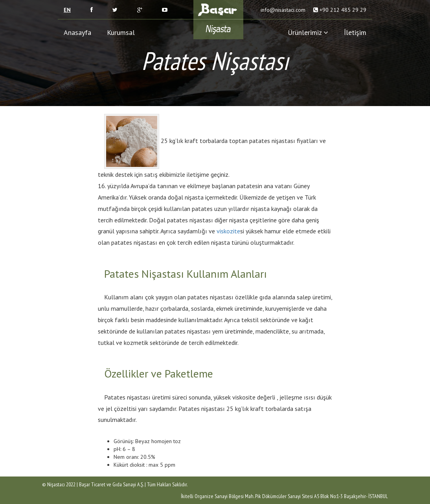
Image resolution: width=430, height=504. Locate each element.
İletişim (355, 32)
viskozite (228, 231)
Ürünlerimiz (308, 32)
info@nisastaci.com (282, 10)
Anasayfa (77, 32)
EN (67, 10)
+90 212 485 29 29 (343, 10)
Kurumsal (121, 32)
